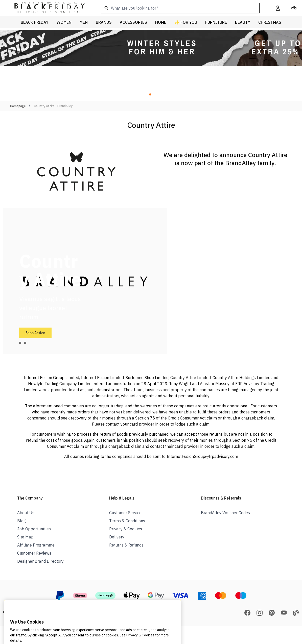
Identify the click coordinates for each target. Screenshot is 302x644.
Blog (21, 521)
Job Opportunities (34, 529)
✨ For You (186, 22)
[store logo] (45, 8)
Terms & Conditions (127, 521)
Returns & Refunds (126, 545)
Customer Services (126, 513)
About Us (26, 513)
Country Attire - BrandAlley (53, 106)
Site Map (25, 537)
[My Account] (278, 8)
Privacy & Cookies (126, 529)
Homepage (18, 106)
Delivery (117, 537)
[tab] (20, 343)
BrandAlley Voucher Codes (225, 513)
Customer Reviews (34, 553)
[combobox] (180, 8)
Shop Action (35, 333)
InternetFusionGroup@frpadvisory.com (202, 456)
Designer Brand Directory (40, 561)
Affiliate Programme (36, 545)
